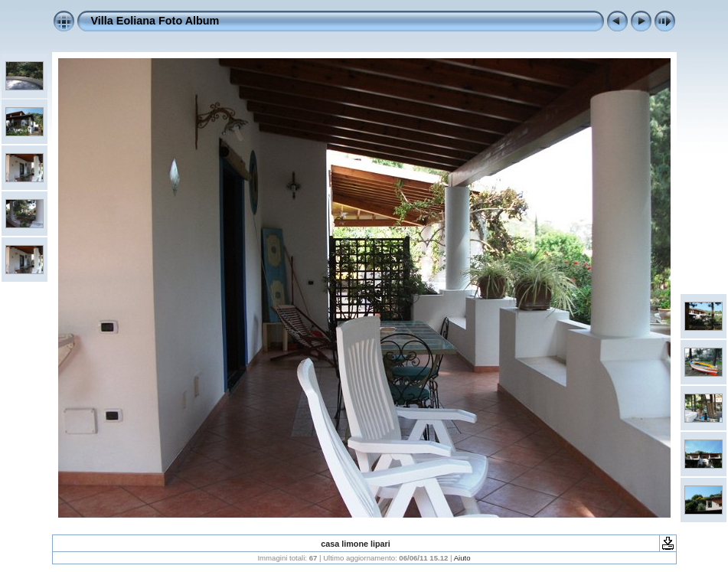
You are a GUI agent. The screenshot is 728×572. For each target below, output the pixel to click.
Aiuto (462, 558)
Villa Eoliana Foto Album (155, 21)
